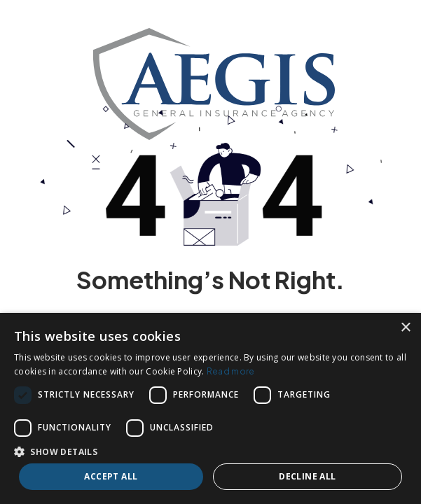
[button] (210, 451)
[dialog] (210, 408)
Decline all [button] (307, 476)
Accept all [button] (111, 476)
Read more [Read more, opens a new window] (231, 371)
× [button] (405, 328)
